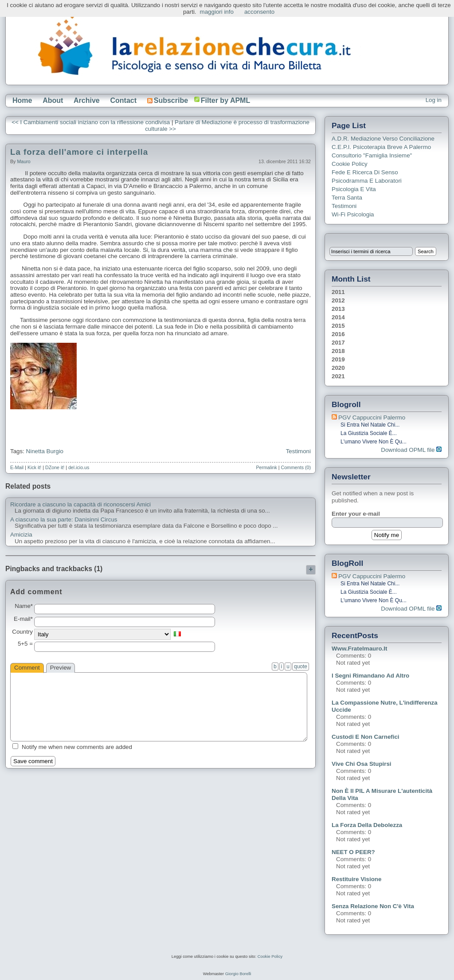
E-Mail (17, 467)
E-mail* (23, 619)
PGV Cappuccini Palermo (372, 417)
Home (22, 100)
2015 (338, 326)
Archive (87, 100)
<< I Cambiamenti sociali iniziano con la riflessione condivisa (91, 122)
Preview (61, 668)
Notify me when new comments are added (77, 747)
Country (22, 632)
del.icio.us (79, 467)
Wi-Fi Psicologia (353, 214)
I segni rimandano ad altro (370, 676)
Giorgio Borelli (238, 974)
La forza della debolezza (367, 825)
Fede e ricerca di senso (365, 172)
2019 (338, 359)
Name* (24, 606)
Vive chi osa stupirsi (362, 764)
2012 (338, 300)
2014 (338, 317)
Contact (123, 100)
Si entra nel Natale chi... (370, 425)
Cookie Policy (350, 164)
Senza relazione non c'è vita (373, 906)
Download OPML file (411, 450)
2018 (338, 351)
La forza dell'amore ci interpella (79, 152)
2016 (338, 334)
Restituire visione (356, 879)
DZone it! (55, 467)
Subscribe (168, 100)
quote (301, 666)
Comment (27, 668)
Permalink (266, 467)
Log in (434, 100)
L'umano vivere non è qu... (374, 442)
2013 (338, 309)
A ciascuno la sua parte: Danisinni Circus (64, 520)
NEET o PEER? (353, 852)
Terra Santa (347, 198)
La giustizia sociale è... (369, 433)
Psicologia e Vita (354, 189)
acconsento (259, 12)
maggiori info (217, 12)
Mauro (23, 161)
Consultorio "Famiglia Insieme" (372, 155)
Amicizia (21, 535)
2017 (338, 343)
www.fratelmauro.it (359, 649)
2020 (338, 368)
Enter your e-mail (356, 514)
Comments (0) (296, 467)
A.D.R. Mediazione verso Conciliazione (383, 139)
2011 (338, 292)
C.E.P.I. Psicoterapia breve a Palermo (381, 147)
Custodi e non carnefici (366, 737)
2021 (338, 376)
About (53, 100)
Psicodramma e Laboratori (367, 181)
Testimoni (298, 451)
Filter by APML (225, 100)
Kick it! (34, 467)
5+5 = (25, 644)
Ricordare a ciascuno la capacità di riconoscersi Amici (80, 505)
